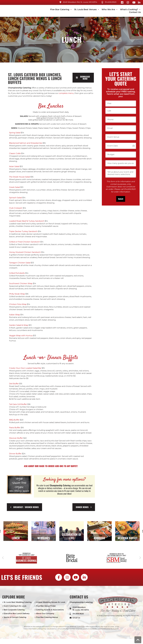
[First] (121, 104)
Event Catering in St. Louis (15, 606)
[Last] (121, 111)
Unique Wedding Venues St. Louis (51, 602)
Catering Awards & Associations (50, 610)
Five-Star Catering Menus (47, 617)
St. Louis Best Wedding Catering (18, 602)
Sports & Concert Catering (15, 617)
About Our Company (45, 613)
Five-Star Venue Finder (46, 606)
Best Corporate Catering (14, 610)
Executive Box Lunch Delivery (17, 613)
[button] (3, 558)
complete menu (66, 93)
